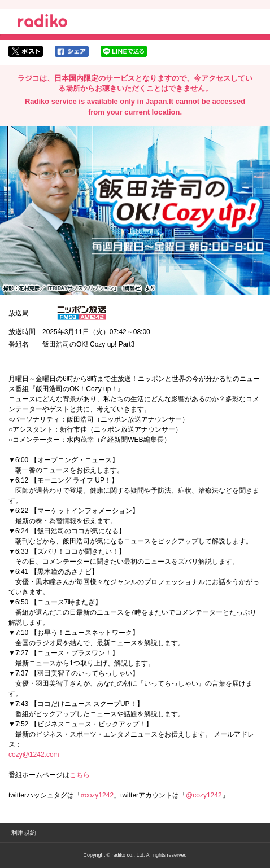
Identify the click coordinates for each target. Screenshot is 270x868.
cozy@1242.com (34, 755)
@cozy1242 (204, 795)
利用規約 (24, 832)
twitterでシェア (26, 51)
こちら (80, 775)
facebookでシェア (72, 51)
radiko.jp (42, 23)
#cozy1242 (97, 795)
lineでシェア (124, 51)
